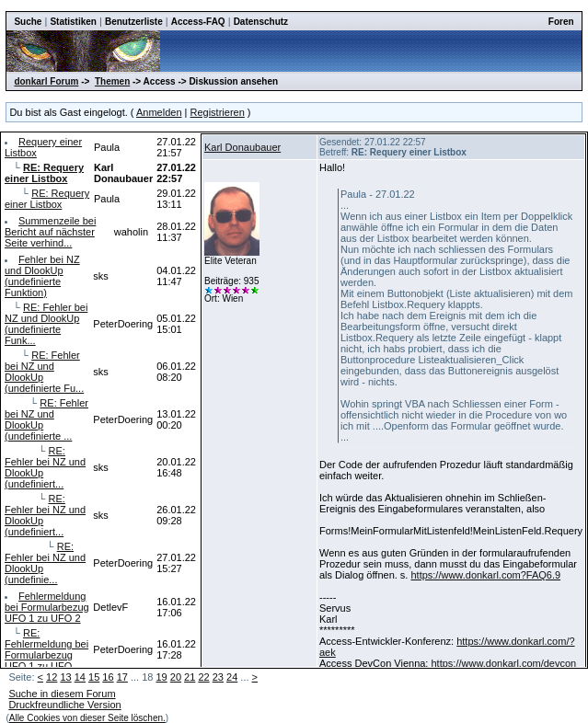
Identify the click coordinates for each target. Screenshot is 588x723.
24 (232, 677)
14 (80, 677)
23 (218, 677)
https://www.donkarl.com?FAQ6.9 (485, 575)
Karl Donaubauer (242, 147)
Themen (112, 81)
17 (122, 677)
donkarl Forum (46, 81)
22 (203, 677)
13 (65, 677)
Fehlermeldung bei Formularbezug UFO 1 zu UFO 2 (47, 607)
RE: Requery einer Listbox (47, 199)
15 (94, 677)
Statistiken (73, 22)
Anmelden (159, 112)
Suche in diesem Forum (62, 694)
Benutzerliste (134, 22)
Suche (28, 22)
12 (52, 677)
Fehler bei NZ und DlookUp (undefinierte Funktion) (42, 276)
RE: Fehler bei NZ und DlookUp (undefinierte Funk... (46, 324)
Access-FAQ (198, 22)
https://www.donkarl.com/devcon (503, 663)
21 (190, 677)
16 (108, 677)
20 (176, 677)
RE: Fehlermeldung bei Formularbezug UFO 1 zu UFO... (46, 649)
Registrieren (218, 112)
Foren (561, 22)
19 (161, 677)
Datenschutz (261, 22)
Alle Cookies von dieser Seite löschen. (87, 718)
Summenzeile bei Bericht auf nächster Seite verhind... (50, 232)
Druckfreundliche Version (64, 705)
